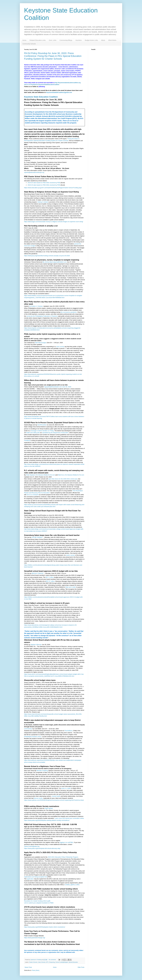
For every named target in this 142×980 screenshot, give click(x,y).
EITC (47, 962)
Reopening (52, 962)
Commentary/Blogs (66, 40)
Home (24, 40)
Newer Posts (28, 967)
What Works (112, 40)
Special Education (73, 962)
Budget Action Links (91, 40)
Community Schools (29, 44)
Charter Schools (33, 962)
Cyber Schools (42, 962)
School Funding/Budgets (62, 962)
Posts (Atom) (36, 970)
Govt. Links (53, 40)
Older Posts (81, 967)
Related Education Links (38, 40)
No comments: (53, 960)
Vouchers (78, 40)
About (103, 40)
